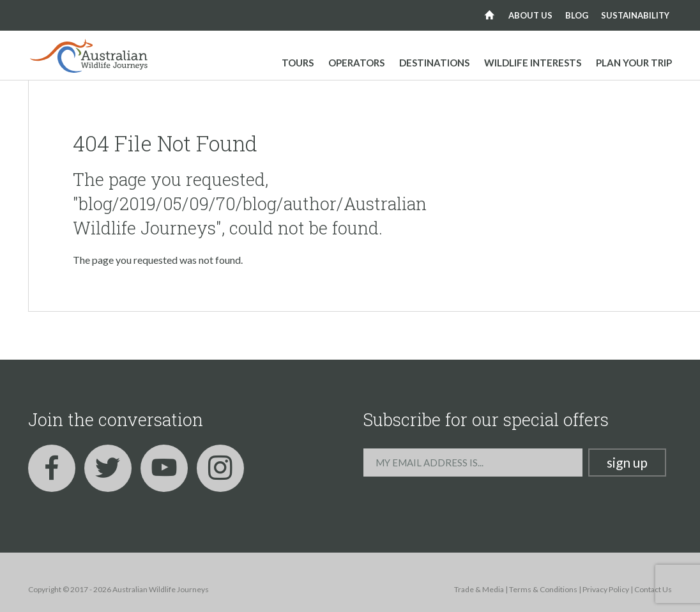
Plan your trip (634, 63)
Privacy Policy (606, 589)
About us (530, 15)
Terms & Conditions (543, 589)
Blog (577, 15)
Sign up (627, 462)
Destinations (434, 63)
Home (490, 15)
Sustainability (635, 15)
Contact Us (653, 589)
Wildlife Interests (533, 63)
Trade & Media (479, 589)
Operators (356, 63)
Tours (298, 63)
